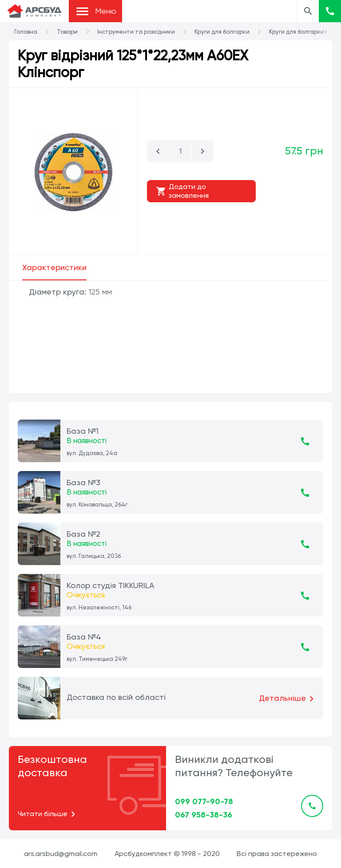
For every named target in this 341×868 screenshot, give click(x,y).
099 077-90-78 (204, 801)
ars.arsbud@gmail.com (61, 854)
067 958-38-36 (204, 815)
